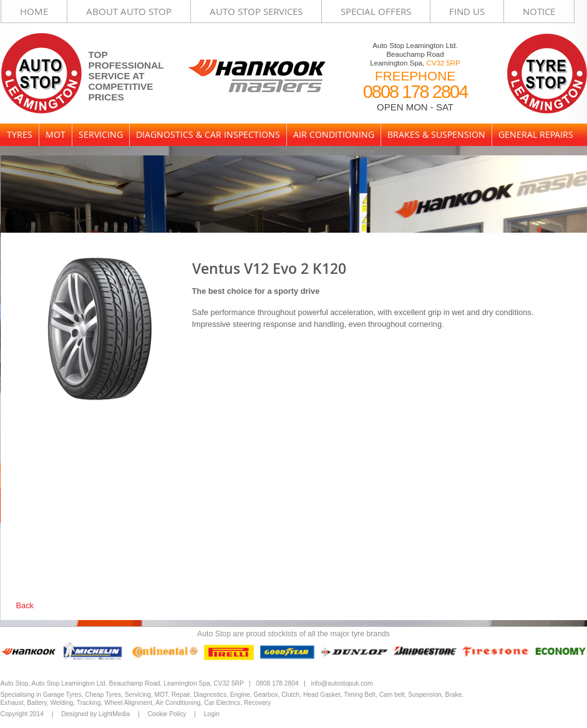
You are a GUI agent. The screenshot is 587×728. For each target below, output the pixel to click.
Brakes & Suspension (436, 134)
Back (25, 605)
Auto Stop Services (256, 11)
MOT (56, 134)
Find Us (467, 11)
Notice (539, 11)
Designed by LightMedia (95, 714)
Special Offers (376, 11)
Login (212, 714)
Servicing (101, 134)
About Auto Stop (129, 11)
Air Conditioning (334, 134)
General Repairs (536, 134)
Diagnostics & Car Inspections (208, 134)
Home (34, 11)
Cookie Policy (167, 714)
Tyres (20, 134)
